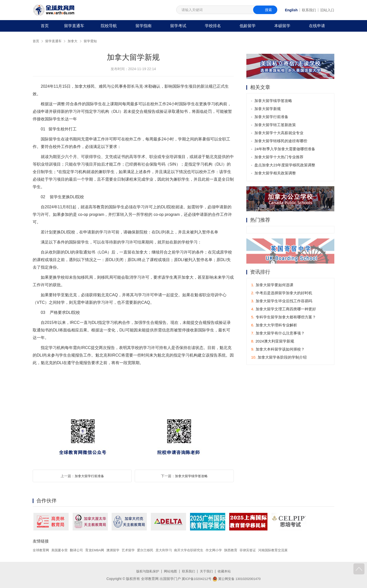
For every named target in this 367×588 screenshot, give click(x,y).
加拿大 (75, 41)
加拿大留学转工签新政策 (276, 125)
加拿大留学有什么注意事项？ (278, 334)
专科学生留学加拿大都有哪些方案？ (284, 318)
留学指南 (144, 26)
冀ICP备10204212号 (195, 579)
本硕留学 (282, 26)
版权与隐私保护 (146, 571)
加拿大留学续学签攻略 (191, 476)
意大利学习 (173, 550)
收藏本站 (226, 571)
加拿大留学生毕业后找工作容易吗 (282, 302)
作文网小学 (226, 550)
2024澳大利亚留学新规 (273, 342)
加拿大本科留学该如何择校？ (278, 350)
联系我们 (309, 10)
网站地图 (170, 571)
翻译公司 (79, 550)
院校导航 (109, 26)
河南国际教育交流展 (289, 550)
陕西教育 (245, 550)
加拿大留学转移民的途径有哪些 (281, 141)
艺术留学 (135, 550)
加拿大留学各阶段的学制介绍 (279, 358)
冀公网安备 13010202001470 (238, 579)
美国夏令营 (61, 550)
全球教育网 (41, 550)
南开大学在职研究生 (200, 550)
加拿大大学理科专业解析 (274, 326)
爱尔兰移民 (153, 550)
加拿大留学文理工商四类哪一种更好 (284, 310)
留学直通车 (74, 26)
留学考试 (178, 26)
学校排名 (213, 26)
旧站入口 (327, 10)
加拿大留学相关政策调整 (276, 174)
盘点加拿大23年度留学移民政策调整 (285, 165)
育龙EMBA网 (99, 550)
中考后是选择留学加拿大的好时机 (282, 294)
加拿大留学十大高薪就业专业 (279, 133)
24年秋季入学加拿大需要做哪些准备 (285, 149)
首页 (45, 26)
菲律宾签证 (262, 550)
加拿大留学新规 (268, 109)
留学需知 (93, 41)
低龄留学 (248, 26)
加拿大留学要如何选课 (272, 286)
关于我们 (208, 571)
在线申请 (317, 26)
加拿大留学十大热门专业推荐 (279, 157)
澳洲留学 (118, 550)
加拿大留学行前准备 (89, 476)
